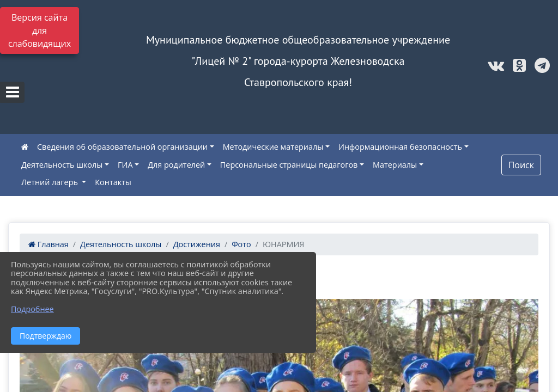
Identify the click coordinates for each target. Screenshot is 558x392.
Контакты (113, 182)
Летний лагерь (51, 182)
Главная (48, 244)
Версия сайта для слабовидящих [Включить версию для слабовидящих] (40, 30)
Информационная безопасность (400, 147)
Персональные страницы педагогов (289, 165)
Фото (241, 244)
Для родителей (176, 165)
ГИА (125, 165)
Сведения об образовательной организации (122, 147)
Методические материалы (273, 147)
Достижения (197, 244)
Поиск (521, 165)
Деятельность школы (62, 165)
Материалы (395, 165)
